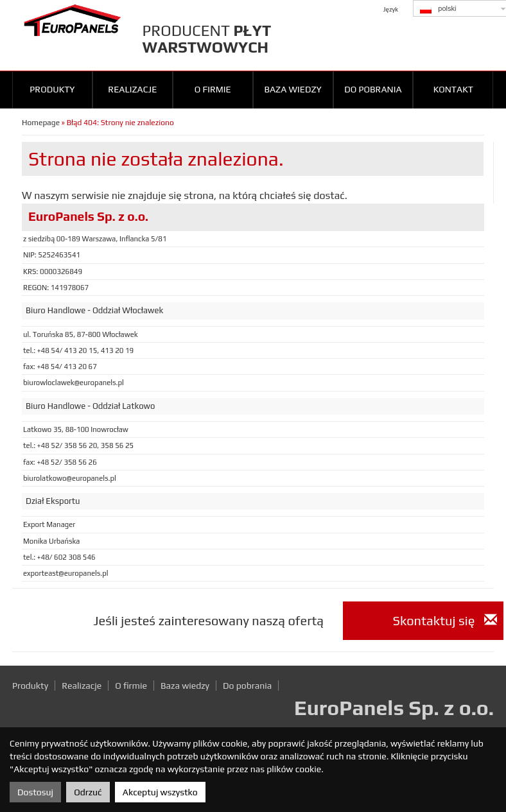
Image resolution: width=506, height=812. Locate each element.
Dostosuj (35, 792)
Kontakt (453, 89)
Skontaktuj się (445, 620)
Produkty (52, 89)
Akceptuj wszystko (160, 792)
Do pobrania (373, 89)
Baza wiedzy (292, 89)
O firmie (213, 89)
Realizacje (132, 89)
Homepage (41, 123)
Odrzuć (88, 792)
